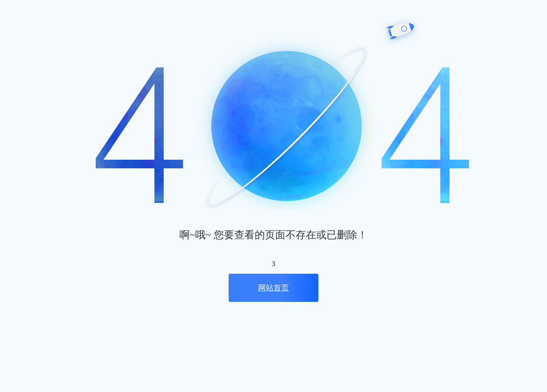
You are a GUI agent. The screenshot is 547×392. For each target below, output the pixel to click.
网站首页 (273, 288)
